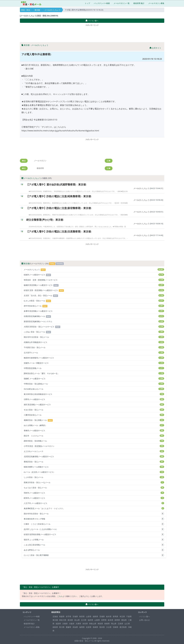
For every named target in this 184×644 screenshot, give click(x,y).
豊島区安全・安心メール (94, 462)
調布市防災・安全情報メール (94, 441)
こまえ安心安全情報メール (94, 545)
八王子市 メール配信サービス (94, 503)
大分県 (109, 627)
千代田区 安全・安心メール (94, 347)
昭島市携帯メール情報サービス (94, 467)
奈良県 (85, 624)
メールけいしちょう (52, 10)
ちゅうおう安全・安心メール (94, 488)
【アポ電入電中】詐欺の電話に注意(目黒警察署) (54, 231)
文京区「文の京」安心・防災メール (94, 296)
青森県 (62, 616)
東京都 (37, 10)
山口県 (127, 624)
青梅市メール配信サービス (94, 430)
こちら (60, 596)
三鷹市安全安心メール (94, 415)
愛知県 (124, 620)
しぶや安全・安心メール (94, 477)
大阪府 (72, 624)
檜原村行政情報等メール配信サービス (94, 358)
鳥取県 (100, 624)
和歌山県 (93, 624)
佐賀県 (89, 627)
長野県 (104, 620)
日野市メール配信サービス (94, 399)
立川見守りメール (94, 353)
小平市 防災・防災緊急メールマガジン (94, 446)
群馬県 (115, 616)
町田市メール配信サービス (94, 498)
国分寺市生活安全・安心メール (94, 514)
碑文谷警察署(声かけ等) (40, 220)
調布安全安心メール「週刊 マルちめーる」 (94, 373)
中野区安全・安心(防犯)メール (94, 384)
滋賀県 (58, 624)
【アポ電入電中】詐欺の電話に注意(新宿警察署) (54, 208)
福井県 (90, 620)
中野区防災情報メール (94, 368)
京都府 (65, 624)
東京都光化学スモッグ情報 (94, 519)
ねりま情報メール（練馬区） (94, 425)
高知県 (75, 627)
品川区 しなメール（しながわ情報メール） (94, 529)
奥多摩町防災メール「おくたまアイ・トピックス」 (94, 508)
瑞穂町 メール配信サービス (94, 379)
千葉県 (129, 616)
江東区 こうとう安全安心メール (94, 524)
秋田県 (82, 616)
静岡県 (117, 620)
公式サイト (155, 48)
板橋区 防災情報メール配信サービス (94, 285)
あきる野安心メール (94, 550)
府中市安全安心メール (94, 306)
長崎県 (95, 627)
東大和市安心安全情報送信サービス (94, 394)
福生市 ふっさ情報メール (94, 540)
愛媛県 (69, 627)
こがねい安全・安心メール (94, 332)
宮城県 (75, 616)
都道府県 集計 (139, 3)
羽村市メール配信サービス (94, 493)
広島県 (120, 624)
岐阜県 (111, 620)
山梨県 (97, 620)
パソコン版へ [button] (92, 21)
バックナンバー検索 (102, 3)
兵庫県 (78, 624)
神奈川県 (63, 620)
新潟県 (70, 620)
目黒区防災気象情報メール (94, 316)
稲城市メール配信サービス (94, 275)
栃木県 (109, 616)
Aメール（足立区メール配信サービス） (94, 472)
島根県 (107, 624)
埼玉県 (122, 616)
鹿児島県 (123, 627)
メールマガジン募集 (156, 3)
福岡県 (82, 627)
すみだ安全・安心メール (94, 410)
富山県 (77, 620)
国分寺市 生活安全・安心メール (94, 337)
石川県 (84, 620)
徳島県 (55, 627)
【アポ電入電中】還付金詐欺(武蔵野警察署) (51, 184)
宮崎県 (115, 627)
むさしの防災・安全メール (94, 301)
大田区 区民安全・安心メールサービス (94, 327)
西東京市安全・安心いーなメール (94, 482)
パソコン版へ (144, 616)
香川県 (62, 627)
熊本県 (102, 627)
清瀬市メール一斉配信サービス (94, 363)
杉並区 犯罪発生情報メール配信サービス (94, 534)
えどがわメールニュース (94, 451)
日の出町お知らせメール (94, 389)
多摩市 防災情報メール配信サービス (94, 311)
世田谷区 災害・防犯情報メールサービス (94, 280)
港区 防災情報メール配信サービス (94, 405)
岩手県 (69, 616)
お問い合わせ (144, 620)
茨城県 (102, 616)
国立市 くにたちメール (94, 436)
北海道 (55, 616)
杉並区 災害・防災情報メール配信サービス (94, 290)
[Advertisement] (92, 33)
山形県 (89, 616)
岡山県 (114, 624)
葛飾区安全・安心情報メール (94, 420)
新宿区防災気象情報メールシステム (94, 321)
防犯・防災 (26, 10)
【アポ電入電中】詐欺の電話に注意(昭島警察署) (54, 196)
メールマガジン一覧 (122, 3)
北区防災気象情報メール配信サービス (94, 456)
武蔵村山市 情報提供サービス (94, 342)
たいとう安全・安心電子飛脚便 (94, 555)
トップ (87, 3)
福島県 (95, 616)
